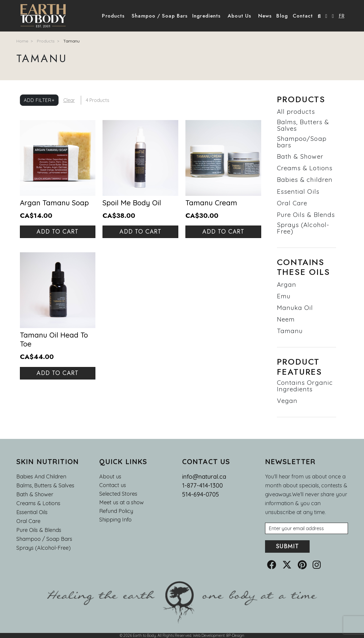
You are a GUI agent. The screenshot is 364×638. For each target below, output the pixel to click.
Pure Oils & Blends (306, 215)
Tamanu (71, 41)
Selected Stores (118, 494)
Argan (287, 284)
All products (296, 111)
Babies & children (305, 179)
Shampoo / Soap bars (44, 539)
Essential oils (32, 512)
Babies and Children (41, 476)
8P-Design (235, 635)
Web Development (209, 635)
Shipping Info (115, 520)
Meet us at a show (122, 502)
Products (46, 41)
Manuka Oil (295, 308)
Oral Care (292, 203)
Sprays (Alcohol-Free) (303, 228)
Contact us (113, 485)
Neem (286, 319)
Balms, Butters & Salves (303, 125)
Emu (284, 296)
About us (110, 476)
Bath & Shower (300, 156)
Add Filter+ (39, 100)
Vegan (287, 401)
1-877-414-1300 (203, 485)
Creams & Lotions (305, 168)
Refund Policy (116, 511)
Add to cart (57, 232)
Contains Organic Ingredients (305, 386)
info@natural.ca (204, 476)
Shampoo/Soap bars (302, 142)
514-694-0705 (201, 494)
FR (342, 16)
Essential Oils (298, 191)
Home (22, 41)
